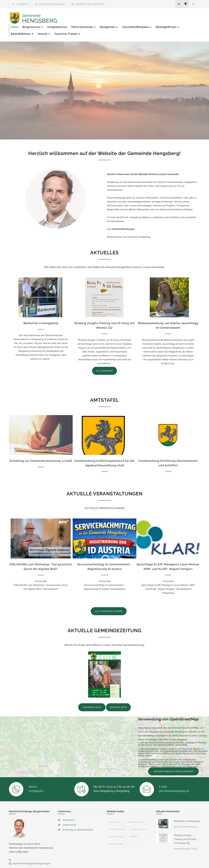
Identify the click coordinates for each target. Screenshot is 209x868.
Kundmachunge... (136, 811)
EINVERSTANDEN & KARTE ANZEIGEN (173, 760)
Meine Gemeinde (136, 15)
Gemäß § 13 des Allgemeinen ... (91, 4)
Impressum (69, 808)
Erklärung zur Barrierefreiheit (78, 818)
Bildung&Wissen (109, 22)
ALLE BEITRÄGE (104, 359)
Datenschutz (69, 813)
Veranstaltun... (118, 818)
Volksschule (116, 825)
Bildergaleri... (140, 818)
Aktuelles (115, 811)
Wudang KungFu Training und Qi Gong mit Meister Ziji (185, 828)
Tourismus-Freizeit (181, 22)
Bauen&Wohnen (136, 22)
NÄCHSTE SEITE (118, 696)
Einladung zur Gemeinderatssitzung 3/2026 (41, 449)
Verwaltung (116, 833)
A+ (179, 4)
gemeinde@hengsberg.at (52, 4)
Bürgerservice (85, 15)
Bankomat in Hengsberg (41, 312)
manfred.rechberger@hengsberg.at (31, 852)
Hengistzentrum (110, 15)
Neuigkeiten (161, 15)
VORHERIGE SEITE (92, 696)
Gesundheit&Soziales (78, 22)
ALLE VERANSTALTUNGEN (109, 600)
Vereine (158, 22)
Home (67, 15)
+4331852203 (23, 4)
